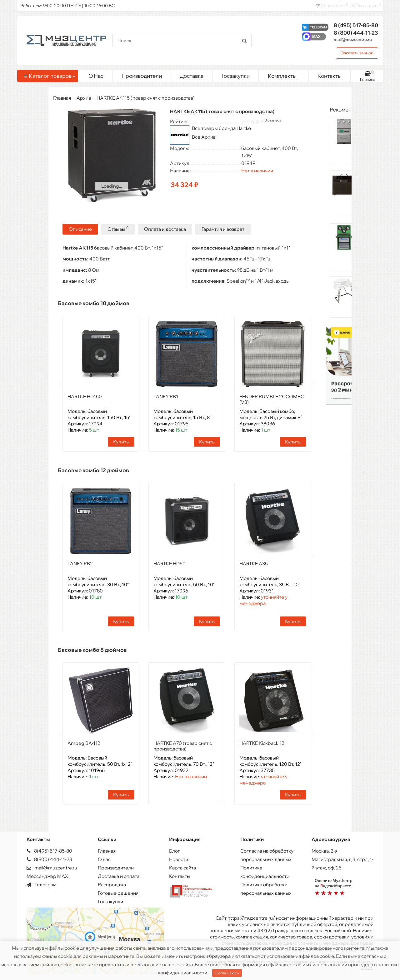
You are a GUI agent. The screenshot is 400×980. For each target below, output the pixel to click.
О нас (104, 859)
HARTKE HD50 (170, 563)
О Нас (96, 76)
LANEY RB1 (166, 396)
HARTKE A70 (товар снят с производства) (183, 745)
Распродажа (112, 884)
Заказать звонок (357, 53)
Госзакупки (236, 76)
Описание (80, 229)
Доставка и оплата (119, 876)
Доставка (192, 76)
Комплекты (286, 74)
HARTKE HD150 (85, 396)
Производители (142, 76)
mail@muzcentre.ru (353, 39)
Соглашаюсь (227, 973)
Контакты (330, 76)
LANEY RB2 (80, 563)
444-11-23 (356, 33)
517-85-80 (356, 25)
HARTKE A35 (254, 563)
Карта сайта (182, 867)
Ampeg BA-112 (84, 742)
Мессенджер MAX (47, 876)
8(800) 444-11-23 (49, 859)
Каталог (49, 76)
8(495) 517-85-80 (49, 850)
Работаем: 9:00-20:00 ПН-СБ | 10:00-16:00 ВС (67, 6)
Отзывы (118, 228)
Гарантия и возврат (223, 229)
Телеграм (42, 884)
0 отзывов (273, 120)
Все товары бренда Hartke (221, 128)
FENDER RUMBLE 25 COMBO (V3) (272, 399)
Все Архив (204, 137)
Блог (175, 850)
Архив (84, 98)
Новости (179, 859)
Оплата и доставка (165, 229)
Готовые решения (118, 892)
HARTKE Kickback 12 (262, 742)
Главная (62, 98)
